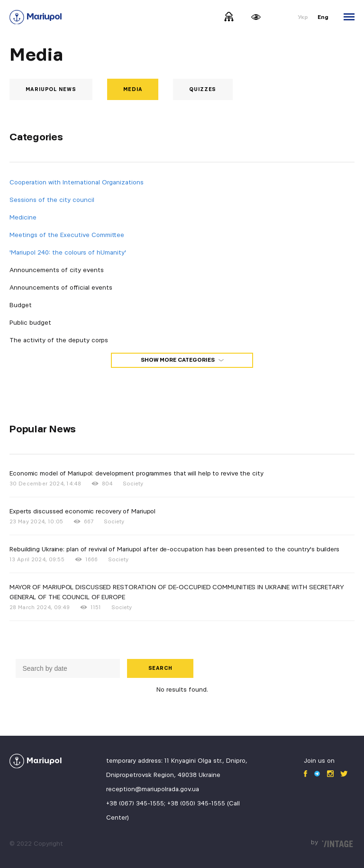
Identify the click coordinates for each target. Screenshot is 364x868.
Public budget (30, 323)
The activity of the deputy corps (59, 340)
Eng (323, 17)
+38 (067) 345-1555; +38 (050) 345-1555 (166, 804)
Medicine (23, 218)
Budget (21, 305)
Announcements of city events (57, 270)
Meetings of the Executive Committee (67, 235)
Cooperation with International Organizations (77, 183)
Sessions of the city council (52, 200)
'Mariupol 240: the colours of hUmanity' (68, 253)
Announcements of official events (61, 288)
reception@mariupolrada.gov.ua (153, 789)
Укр (303, 17)
